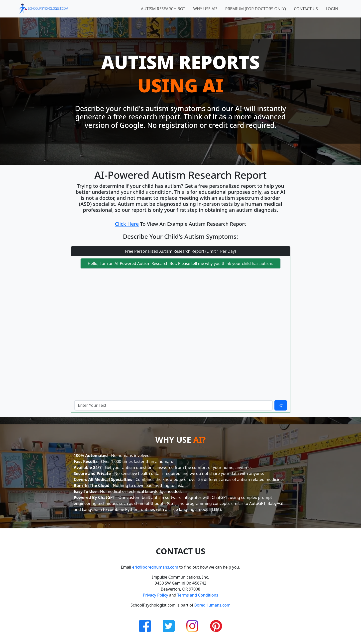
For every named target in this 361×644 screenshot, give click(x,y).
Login (332, 9)
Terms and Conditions (198, 595)
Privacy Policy (156, 595)
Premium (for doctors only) (256, 9)
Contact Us (306, 9)
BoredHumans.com (212, 605)
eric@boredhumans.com (155, 567)
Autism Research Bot (163, 9)
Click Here (127, 224)
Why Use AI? (205, 9)
